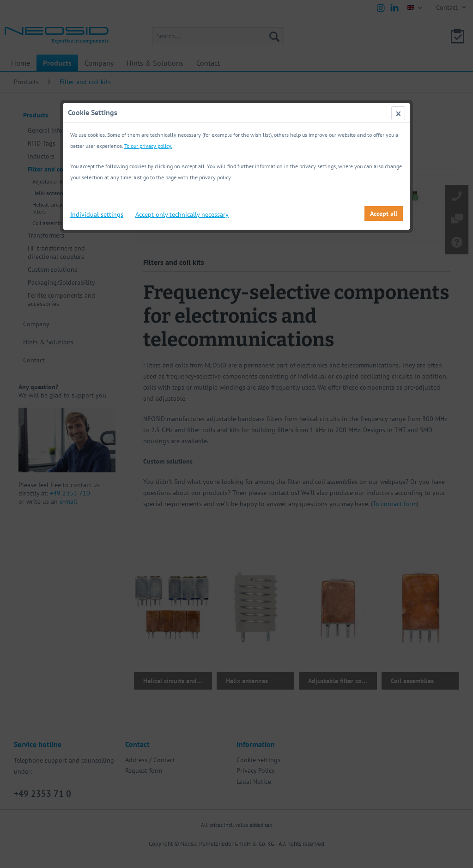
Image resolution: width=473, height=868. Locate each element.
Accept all (384, 214)
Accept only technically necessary (182, 214)
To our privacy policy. (148, 146)
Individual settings (97, 214)
